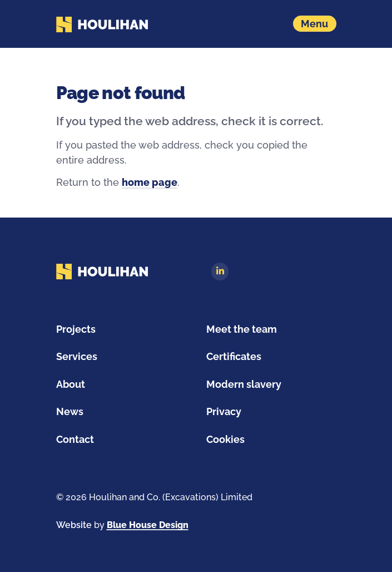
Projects (76, 329)
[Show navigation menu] (315, 24)
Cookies (225, 439)
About (71, 384)
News (70, 411)
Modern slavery (244, 384)
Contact (75, 439)
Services (77, 356)
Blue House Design (148, 525)
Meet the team (242, 329)
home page (150, 182)
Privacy (224, 411)
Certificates (234, 356)
